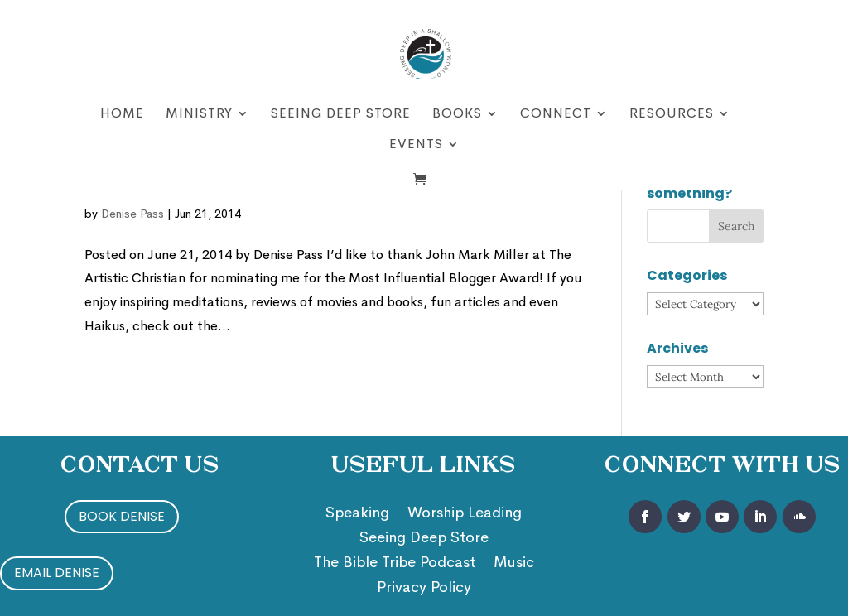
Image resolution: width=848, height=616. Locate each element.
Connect (556, 115)
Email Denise (57, 573)
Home (122, 115)
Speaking (357, 514)
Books (457, 115)
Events (416, 145)
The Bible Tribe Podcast (395, 564)
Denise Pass (132, 214)
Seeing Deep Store (341, 115)
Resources (672, 115)
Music (514, 564)
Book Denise (122, 516)
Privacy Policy (424, 589)
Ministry (199, 115)
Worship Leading (465, 514)
